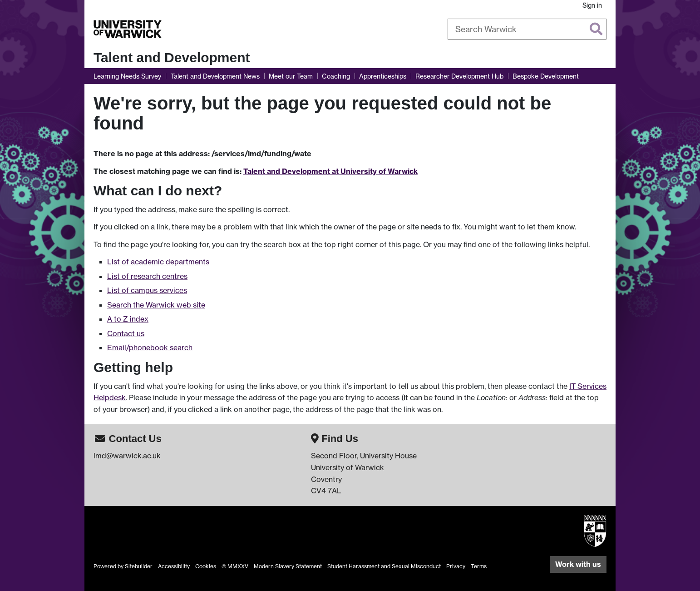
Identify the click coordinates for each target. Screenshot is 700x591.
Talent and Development (172, 57)
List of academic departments (158, 262)
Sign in (592, 5)
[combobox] (527, 29)
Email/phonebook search (150, 348)
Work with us (578, 564)
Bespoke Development (546, 76)
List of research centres (147, 276)
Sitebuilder (139, 566)
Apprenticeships (383, 76)
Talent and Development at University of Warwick (330, 171)
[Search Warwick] (527, 29)
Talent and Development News (215, 76)
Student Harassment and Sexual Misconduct (384, 566)
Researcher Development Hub (459, 76)
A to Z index (128, 319)
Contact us (126, 333)
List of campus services (147, 290)
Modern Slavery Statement (288, 566)
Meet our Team (291, 76)
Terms (479, 566)
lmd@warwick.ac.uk (127, 456)
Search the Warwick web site (156, 305)
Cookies (206, 566)
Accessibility (174, 566)
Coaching (336, 76)
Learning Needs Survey (127, 76)
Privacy (456, 566)
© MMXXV (235, 566)
